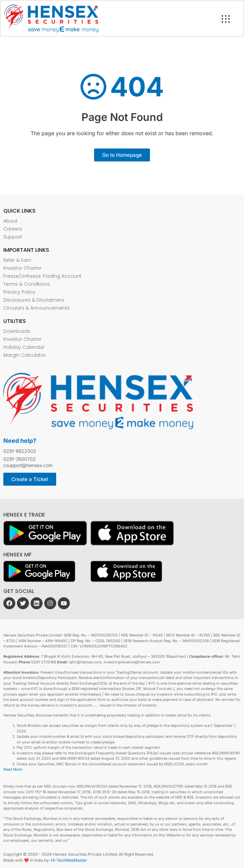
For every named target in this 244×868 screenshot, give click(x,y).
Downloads (17, 331)
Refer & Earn (17, 260)
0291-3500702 (20, 459)
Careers (13, 229)
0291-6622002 (20, 451)
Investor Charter (22, 268)
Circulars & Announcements (37, 308)
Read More (13, 769)
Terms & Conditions (27, 284)
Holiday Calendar (24, 347)
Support (13, 237)
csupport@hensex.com (28, 465)
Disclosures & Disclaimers (34, 300)
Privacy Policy (19, 292)
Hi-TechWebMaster (69, 860)
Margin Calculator (25, 355)
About (10, 221)
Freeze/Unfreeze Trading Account (42, 276)
